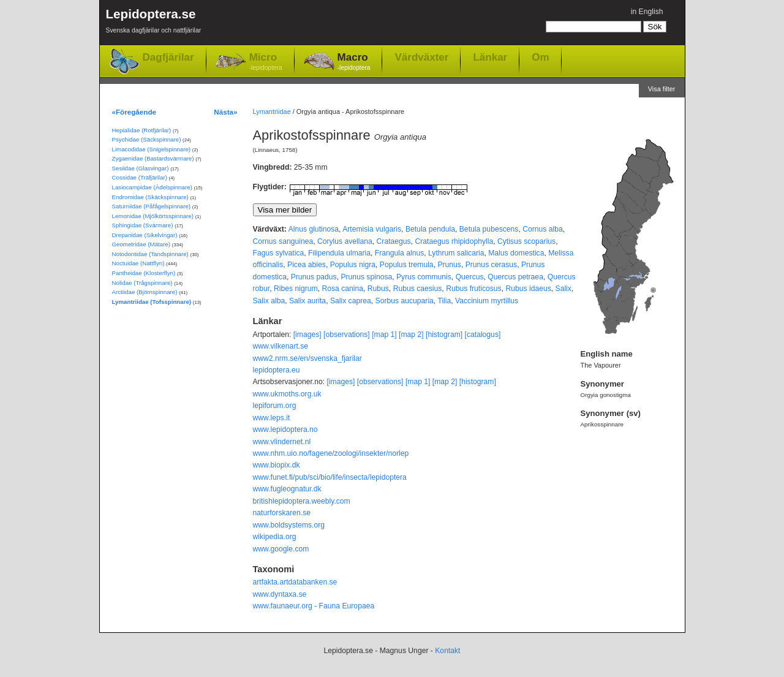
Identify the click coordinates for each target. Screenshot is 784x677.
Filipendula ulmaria (339, 253)
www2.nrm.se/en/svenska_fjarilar (307, 358)
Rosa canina (342, 289)
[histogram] (444, 335)
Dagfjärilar (168, 57)
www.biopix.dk (277, 465)
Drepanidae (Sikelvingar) (145, 235)
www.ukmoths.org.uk (287, 394)
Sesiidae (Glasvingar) (141, 168)
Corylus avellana (345, 241)
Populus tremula (407, 265)
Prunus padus (314, 277)
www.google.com (281, 549)
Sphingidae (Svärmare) (143, 225)
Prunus (449, 265)
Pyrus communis (424, 277)
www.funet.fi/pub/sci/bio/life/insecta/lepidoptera (330, 477)
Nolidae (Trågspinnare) (142, 283)
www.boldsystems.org (289, 525)
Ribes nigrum (296, 289)
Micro (266, 62)
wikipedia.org (275, 537)
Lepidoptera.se (154, 23)
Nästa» (225, 112)
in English (647, 12)
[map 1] (384, 335)
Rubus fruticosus (474, 289)
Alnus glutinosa (314, 229)
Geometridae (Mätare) (141, 244)
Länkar (490, 57)
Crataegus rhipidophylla (454, 241)
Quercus (470, 277)
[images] (307, 335)
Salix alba (269, 301)
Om (540, 57)
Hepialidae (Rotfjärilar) (142, 130)
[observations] (347, 335)
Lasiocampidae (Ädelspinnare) (152, 187)
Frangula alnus (399, 253)
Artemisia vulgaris (372, 229)
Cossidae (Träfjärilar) (140, 177)
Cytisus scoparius (526, 241)
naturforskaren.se (282, 513)
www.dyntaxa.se (280, 594)
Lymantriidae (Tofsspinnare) (152, 302)
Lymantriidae (272, 112)
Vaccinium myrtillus (487, 301)
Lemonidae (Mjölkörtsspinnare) (153, 216)
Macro (354, 62)
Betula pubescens (489, 229)
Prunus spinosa (366, 277)
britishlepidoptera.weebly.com (302, 501)
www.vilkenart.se (281, 346)
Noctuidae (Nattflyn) (138, 263)
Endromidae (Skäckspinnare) (150, 197)
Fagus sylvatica (279, 253)
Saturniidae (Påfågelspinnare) (152, 206)
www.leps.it (272, 418)
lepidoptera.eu (277, 370)
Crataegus (394, 241)
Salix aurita (307, 301)
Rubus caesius (418, 289)
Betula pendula (430, 229)
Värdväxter (421, 57)
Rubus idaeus (528, 289)
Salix (563, 289)
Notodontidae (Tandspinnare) (150, 254)
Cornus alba (543, 229)
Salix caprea (351, 301)
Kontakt (447, 651)
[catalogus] (483, 335)
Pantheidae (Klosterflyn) (144, 273)
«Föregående (134, 112)
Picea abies (307, 265)
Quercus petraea (515, 277)
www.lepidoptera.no (285, 429)
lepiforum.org (275, 406)
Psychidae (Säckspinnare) (147, 139)
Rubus (378, 289)
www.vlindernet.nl (282, 442)
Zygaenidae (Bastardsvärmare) (153, 158)
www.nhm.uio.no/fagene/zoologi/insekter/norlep (331, 453)
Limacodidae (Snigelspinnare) (152, 149)
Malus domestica (516, 253)
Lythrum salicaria (456, 253)
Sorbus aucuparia (405, 301)
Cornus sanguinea (283, 241)
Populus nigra (353, 265)
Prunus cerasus (491, 265)
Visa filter (662, 89)
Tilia (444, 301)
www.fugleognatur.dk (287, 489)
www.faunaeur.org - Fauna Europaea (314, 606)
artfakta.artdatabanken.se (295, 582)
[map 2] (411, 335)
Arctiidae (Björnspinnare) (145, 292)
